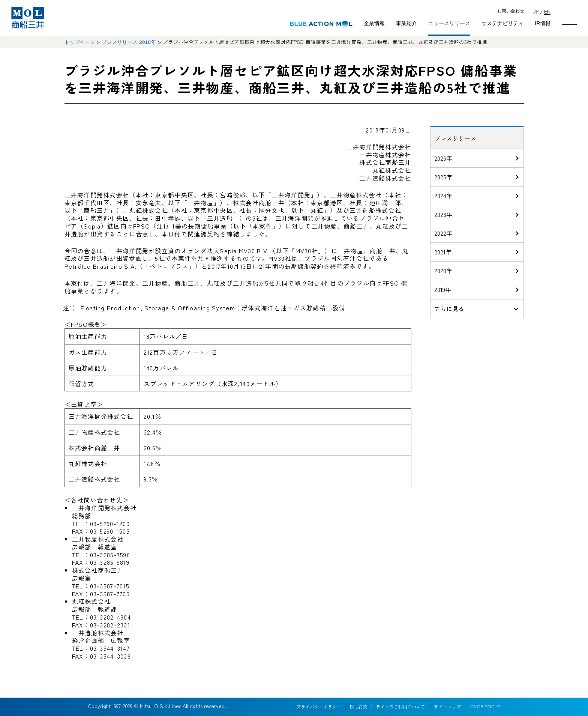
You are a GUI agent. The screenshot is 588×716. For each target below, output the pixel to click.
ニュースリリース (449, 23)
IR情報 (543, 23)
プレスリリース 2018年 (129, 42)
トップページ (80, 42)
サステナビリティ (502, 23)
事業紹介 (406, 23)
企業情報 (374, 23)
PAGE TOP (482, 707)
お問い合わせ (511, 11)
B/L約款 (358, 707)
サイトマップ (447, 707)
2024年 (443, 196)
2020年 (443, 271)
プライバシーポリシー (319, 707)
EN (547, 11)
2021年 (443, 252)
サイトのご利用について (400, 707)
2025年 (443, 177)
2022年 (443, 233)
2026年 (443, 158)
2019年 (443, 289)
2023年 (443, 214)
